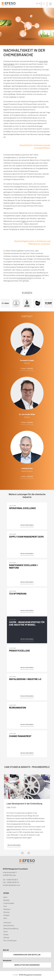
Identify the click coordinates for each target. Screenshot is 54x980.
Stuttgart (6, 915)
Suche (6, 932)
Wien (5, 918)
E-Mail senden (27, 368)
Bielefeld (6, 900)
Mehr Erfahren (27, 525)
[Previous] (22, 853)
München (7, 912)
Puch (5, 906)
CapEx (24, 221)
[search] (44, 4)
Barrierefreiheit (9, 926)
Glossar (6, 935)
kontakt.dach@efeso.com (12, 885)
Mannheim (7, 909)
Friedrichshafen (9, 903)
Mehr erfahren (14, 845)
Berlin (5, 897)
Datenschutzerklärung (11, 929)
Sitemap (6, 938)
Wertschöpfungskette (33, 275)
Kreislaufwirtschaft (24, 278)
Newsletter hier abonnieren (27, 965)
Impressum (7, 923)
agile (8, 829)
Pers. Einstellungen (10, 941)
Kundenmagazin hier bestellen (27, 955)
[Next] (29, 853)
